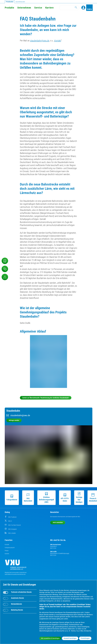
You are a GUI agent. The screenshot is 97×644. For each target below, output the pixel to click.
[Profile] (83, 8)
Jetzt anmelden (58, 523)
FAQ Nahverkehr (28, 498)
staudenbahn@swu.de (40, 41)
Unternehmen (24, 8)
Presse (7, 551)
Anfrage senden (14, 420)
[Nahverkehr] (5, 261)
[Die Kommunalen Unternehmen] (16, 565)
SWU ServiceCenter (56, 545)
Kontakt (58, 41)
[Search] (69, 8)
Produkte (9, 8)
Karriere (7, 554)
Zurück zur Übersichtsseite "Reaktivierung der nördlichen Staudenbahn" (46, 398)
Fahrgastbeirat (12, 498)
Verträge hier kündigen (79, 498)
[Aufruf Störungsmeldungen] (5, 277)
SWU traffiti (53, 552)
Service (38, 8)
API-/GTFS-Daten (65, 498)
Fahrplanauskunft (10, 548)
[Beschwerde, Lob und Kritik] (5, 269)
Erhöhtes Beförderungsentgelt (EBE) (46, 498)
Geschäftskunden (20, 2)
